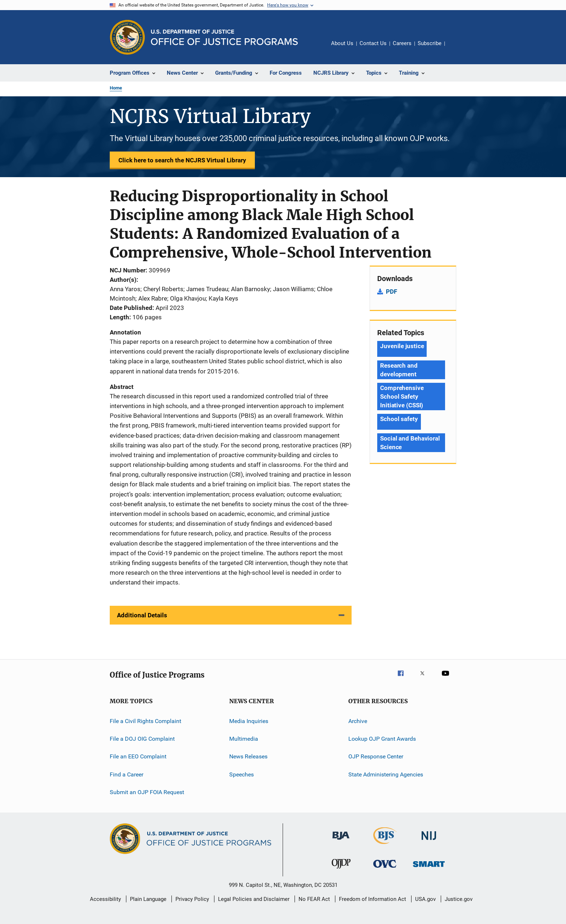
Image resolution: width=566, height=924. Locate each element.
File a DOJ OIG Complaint (142, 739)
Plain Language (148, 899)
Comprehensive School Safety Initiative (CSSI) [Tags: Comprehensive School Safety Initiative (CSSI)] (402, 397)
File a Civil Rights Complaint (145, 721)
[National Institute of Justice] (429, 841)
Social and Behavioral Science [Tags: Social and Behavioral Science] (410, 443)
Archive (358, 721)
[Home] (224, 37)
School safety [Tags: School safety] (399, 419)
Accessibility (105, 899)
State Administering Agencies (386, 774)
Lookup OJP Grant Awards (382, 739)
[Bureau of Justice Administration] (341, 841)
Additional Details (142, 615)
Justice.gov (459, 899)
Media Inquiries (249, 721)
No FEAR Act (314, 899)
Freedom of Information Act (373, 899)
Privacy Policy (192, 899)
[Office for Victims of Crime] (385, 869)
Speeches (241, 774)
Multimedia (244, 739)
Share (456, 48)
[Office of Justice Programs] (127, 37)
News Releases (248, 756)
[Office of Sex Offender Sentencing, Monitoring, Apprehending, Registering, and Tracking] (429, 868)
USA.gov (425, 899)
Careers (402, 43)
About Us (342, 43)
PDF (391, 292)
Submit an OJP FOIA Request (147, 792)
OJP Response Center (376, 756)
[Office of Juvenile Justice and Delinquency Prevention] (341, 870)
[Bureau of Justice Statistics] (385, 845)
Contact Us (373, 43)
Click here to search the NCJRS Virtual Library (182, 160)
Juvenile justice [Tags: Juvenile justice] (402, 346)
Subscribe (430, 43)
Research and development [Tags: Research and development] (399, 370)
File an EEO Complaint (138, 756)
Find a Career (127, 774)
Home (116, 88)
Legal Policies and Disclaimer (254, 899)
